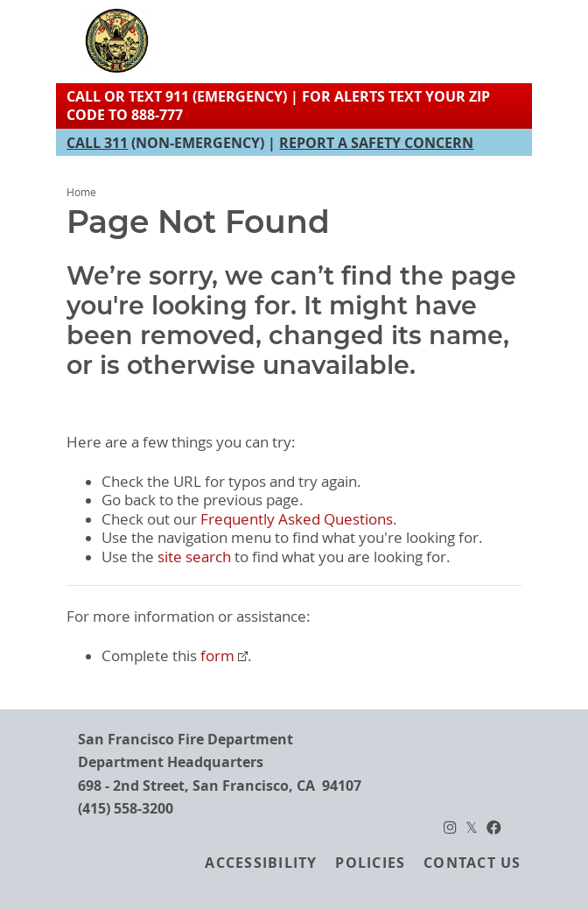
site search (194, 557)
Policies (370, 863)
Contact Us (472, 863)
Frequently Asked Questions (297, 519)
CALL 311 (97, 143)
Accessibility (261, 863)
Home (81, 192)
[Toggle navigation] (474, 40)
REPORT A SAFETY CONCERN (376, 143)
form (217, 656)
